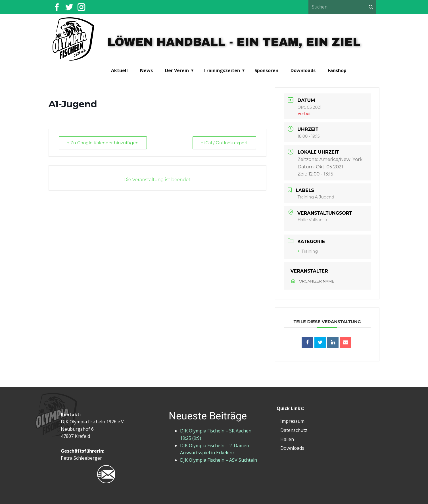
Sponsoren (266, 70)
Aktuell (119, 70)
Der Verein (177, 70)
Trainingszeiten (222, 70)
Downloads (303, 70)
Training (308, 251)
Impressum (292, 421)
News (146, 70)
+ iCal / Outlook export (224, 143)
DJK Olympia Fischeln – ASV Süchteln (219, 460)
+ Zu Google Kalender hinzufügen (103, 143)
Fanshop (337, 70)
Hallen (287, 439)
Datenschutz (294, 430)
